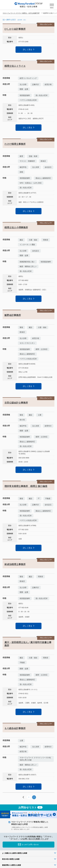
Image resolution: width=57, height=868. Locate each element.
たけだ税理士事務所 (15, 144)
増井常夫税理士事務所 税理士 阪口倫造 (26, 486)
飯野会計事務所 (13, 315)
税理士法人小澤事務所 (16, 228)
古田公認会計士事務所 (16, 403)
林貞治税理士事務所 (15, 564)
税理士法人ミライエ (15, 66)
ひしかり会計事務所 (15, 29)
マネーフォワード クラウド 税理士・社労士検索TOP (21, 13)
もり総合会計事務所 (15, 728)
